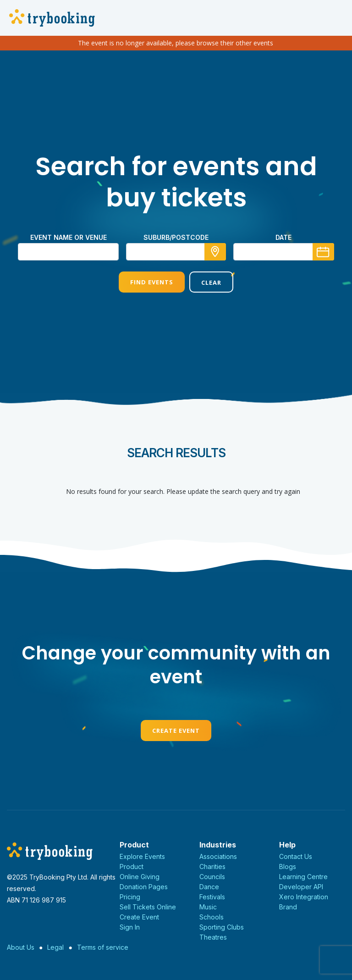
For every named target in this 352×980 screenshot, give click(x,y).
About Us (21, 947)
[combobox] (176, 252)
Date (283, 237)
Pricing (130, 897)
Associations (218, 856)
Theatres (213, 937)
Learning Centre (303, 877)
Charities (212, 866)
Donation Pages (144, 887)
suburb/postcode (176, 237)
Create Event (176, 731)
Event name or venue (69, 237)
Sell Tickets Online (148, 907)
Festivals (212, 897)
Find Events (152, 282)
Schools (212, 917)
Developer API (301, 887)
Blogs (288, 866)
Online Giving (140, 877)
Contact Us (296, 856)
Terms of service (103, 947)
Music (208, 907)
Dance (209, 887)
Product (132, 866)
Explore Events (142, 856)
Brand (288, 907)
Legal (55, 947)
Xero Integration (304, 897)
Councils (212, 877)
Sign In (130, 927)
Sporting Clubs (222, 927)
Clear (211, 282)
